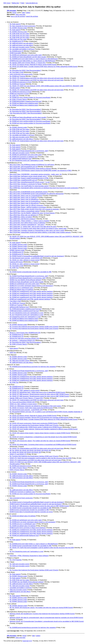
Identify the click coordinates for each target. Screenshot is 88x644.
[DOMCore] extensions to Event (19, 94)
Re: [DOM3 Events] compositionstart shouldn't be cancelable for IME (31, 272)
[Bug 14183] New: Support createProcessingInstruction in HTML (29, 178)
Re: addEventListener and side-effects (21, 43)
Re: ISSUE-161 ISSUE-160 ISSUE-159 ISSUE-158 (25, 452)
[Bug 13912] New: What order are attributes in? (24, 215)
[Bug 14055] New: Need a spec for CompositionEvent (26, 196)
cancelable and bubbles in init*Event (21, 588)
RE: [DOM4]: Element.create (18, 606)
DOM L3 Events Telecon (17, 470)
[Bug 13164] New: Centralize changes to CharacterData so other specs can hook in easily (37, 230)
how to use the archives (18, 16)
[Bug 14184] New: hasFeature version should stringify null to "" (29, 176)
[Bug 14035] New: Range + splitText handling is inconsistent (28, 207)
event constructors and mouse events (21, 74)
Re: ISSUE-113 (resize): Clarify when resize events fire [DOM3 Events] (31, 408)
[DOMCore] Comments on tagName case (22, 492)
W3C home (7, 3)
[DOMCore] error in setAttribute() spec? (22, 288)
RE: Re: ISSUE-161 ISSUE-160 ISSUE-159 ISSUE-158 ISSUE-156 (30, 450)
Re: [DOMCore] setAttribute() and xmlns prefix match (26, 55)
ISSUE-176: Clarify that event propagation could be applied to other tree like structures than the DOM (40, 458)
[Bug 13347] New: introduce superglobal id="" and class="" (27, 225)
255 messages (12, 11)
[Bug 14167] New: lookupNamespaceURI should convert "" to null (30, 182)
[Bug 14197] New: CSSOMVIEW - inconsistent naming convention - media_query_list (36, 174)
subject (28, 13)
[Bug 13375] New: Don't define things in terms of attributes (27, 223)
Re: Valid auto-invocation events (19, 47)
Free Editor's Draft (15, 301)
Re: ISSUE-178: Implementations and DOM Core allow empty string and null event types (37, 78)
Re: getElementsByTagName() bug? (21, 159)
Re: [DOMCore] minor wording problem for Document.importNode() (30, 97)
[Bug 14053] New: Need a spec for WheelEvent (24, 199)
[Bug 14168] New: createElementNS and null (23, 180)
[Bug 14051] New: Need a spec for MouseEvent (24, 203)
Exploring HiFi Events (16, 262)
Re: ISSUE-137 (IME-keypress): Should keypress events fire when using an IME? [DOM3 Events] (39, 394)
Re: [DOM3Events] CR (17, 41)
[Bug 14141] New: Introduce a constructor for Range (26, 184)
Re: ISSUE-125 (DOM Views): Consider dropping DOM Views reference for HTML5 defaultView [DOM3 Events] (44, 67)
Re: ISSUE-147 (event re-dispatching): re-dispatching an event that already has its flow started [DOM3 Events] (43, 437)
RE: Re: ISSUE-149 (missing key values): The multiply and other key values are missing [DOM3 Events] (41, 608)
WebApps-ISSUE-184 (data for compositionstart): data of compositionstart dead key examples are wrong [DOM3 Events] (46, 618)
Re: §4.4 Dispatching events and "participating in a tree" (27, 160)
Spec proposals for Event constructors (21, 498)
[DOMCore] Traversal (16, 305)
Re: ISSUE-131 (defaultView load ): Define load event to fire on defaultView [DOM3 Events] (37, 392)
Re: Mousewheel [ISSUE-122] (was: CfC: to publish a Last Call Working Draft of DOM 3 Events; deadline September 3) (46, 412)
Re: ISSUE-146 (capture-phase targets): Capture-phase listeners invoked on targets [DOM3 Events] (40, 433)
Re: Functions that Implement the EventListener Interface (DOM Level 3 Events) (34, 327)
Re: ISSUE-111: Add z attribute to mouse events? (25, 260)
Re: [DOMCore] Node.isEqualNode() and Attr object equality (28, 57)
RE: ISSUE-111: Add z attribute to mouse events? (25, 390)
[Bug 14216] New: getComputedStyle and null (24, 167)
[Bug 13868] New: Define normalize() (21, 217)
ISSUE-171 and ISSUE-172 (18, 454)
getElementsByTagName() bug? (19, 307)
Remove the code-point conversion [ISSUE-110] (24, 338)
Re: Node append (15, 24)
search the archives (32, 16)
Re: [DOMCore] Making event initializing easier (24, 103)
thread (14, 13)
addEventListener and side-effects (20, 592)
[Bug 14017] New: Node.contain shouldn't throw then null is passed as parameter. (34, 209)
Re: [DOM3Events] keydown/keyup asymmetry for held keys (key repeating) (33, 367)
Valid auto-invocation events (18, 590)
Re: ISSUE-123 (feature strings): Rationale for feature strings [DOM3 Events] (33, 65)
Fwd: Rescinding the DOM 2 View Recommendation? (26, 113)
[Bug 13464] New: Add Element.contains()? (23, 219)
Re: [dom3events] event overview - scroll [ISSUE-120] (26, 258)
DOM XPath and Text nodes (18, 39)
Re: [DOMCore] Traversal (17, 76)
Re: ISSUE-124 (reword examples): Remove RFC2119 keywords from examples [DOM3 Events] (39, 418)
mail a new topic (20, 14)
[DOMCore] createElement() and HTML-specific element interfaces (30, 299)
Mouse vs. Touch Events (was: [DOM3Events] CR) (25, 333)
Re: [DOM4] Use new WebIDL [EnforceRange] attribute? (27, 582)
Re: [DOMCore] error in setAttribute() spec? (23, 524)
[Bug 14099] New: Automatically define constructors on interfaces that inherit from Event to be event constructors (44, 188)
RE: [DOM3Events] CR (17, 387)
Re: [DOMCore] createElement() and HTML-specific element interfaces (31, 291)
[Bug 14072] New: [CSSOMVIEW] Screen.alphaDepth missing (29, 192)
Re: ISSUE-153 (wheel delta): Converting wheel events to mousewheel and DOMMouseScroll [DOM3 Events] (43, 445)
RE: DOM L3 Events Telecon (18, 468)
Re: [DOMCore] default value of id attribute (23, 516)
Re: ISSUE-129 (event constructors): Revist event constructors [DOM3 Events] (34, 423)
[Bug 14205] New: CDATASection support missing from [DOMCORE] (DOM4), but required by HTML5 (41, 171)
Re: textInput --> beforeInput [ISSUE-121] (22, 340)
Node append (14, 348)
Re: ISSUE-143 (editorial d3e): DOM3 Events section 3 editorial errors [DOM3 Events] (36, 427)
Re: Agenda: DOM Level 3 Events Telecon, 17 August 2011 (28, 63)
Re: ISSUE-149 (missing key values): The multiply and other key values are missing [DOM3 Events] (40, 441)
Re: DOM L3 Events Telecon (18, 99)
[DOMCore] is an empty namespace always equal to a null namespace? (31, 286)
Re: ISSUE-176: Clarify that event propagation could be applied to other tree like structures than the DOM (42, 548)
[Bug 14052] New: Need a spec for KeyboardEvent (25, 201)
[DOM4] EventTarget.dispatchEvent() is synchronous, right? (28, 278)
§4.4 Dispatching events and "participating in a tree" (25, 317)
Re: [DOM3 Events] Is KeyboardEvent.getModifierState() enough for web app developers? (37, 256)
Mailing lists (15, 3)
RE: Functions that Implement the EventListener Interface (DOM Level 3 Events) (34, 425)
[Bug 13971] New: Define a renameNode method (24, 211)
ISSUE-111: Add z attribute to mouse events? (23, 404)
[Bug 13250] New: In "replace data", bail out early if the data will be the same (33, 227)
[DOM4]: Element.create (17, 250)
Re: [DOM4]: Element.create (18, 28)
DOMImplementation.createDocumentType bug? (24, 311)
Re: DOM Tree (14, 96)
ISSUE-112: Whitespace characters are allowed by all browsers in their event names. (35, 406)
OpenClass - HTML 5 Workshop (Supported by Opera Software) (29, 556)
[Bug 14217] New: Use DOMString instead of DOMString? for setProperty (32, 165)
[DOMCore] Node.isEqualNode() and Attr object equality (27, 282)
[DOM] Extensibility (15, 53)
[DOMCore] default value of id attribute (21, 290)
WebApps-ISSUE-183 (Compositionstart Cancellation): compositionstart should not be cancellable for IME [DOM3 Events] (47, 621)
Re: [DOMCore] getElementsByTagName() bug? (24, 536)
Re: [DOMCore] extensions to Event (21, 82)
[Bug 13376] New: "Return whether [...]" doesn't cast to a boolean (29, 221)
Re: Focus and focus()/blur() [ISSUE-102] (22, 402)
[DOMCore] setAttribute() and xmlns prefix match (24, 284)
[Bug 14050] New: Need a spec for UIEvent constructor (26, 205)
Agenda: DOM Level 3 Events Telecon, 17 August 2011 (26, 398)
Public (22, 3)
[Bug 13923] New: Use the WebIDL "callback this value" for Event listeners (32, 213)
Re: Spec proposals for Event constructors (23, 26)
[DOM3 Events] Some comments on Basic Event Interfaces (28, 528)
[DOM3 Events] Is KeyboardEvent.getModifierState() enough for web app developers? (36, 504)
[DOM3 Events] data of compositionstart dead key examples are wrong (31, 512)
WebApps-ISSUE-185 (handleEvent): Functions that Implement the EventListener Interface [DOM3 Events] (42, 614)
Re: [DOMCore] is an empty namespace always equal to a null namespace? (33, 522)
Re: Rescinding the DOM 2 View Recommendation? (25, 70)
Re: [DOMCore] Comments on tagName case (23, 157)
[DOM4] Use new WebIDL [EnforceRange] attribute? (26, 280)
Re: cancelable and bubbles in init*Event (22, 49)
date (24, 13)
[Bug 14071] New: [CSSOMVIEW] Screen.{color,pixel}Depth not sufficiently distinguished (37, 194)
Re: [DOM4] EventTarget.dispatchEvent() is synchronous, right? (29, 151)
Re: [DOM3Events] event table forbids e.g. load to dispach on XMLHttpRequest (34, 59)
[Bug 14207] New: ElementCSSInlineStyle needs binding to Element (30, 169)
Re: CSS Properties (16, 560)
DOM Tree (13, 353)
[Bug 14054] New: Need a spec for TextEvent (23, 198)
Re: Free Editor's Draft (16, 72)
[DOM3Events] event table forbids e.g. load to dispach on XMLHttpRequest (32, 61)
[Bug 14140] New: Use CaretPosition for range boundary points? (29, 186)
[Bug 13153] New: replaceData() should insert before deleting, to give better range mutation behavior (40, 232)
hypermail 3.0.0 (27, 641)
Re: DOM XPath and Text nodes (19, 34)
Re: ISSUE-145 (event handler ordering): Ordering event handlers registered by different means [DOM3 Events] (44, 429)
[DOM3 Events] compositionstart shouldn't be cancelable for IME (29, 510)
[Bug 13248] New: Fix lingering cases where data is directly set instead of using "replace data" (38, 228)
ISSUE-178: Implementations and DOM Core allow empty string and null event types (35, 460)
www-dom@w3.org (32, 3)
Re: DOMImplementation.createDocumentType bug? (26, 101)
